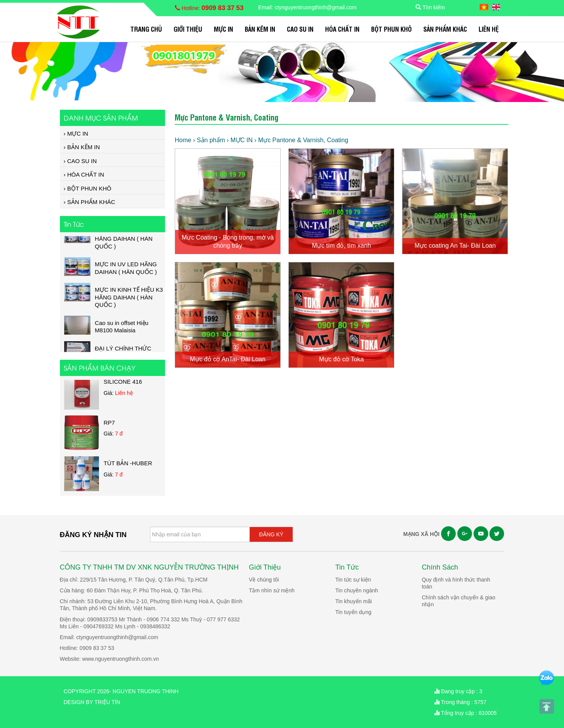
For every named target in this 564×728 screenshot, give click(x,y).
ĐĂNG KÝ (271, 534)
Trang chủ (146, 29)
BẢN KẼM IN (260, 29)
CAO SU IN (300, 29)
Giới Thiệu (188, 29)
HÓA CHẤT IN (342, 29)
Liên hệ (489, 29)
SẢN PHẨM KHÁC (445, 29)
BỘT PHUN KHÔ (391, 29)
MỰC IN (223, 29)
